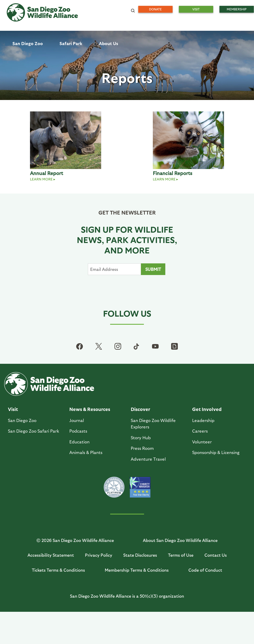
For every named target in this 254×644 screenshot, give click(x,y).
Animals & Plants (86, 452)
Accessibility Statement (51, 555)
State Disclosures (140, 555)
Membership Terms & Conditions (137, 570)
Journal (77, 420)
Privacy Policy (99, 555)
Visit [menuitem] (196, 9)
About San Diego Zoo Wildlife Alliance (180, 540)
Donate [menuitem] (155, 9)
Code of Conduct (205, 570)
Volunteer (202, 442)
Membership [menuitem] (237, 9)
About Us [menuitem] (108, 43)
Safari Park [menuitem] (71, 43)
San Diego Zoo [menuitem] (28, 43)
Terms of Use (181, 555)
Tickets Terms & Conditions (58, 570)
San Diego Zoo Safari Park (34, 431)
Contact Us (216, 555)
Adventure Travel (148, 459)
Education (79, 442)
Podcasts (78, 431)
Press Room (142, 448)
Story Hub (141, 437)
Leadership (203, 420)
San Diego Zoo (22, 420)
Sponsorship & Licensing (216, 452)
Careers (200, 431)
